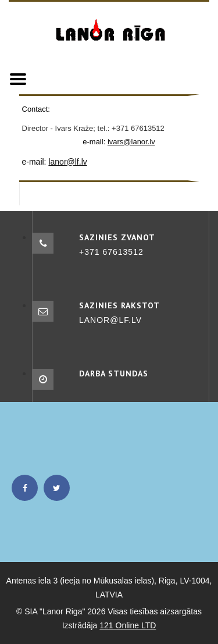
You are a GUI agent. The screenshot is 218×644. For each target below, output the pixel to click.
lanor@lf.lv (67, 162)
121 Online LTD (128, 625)
